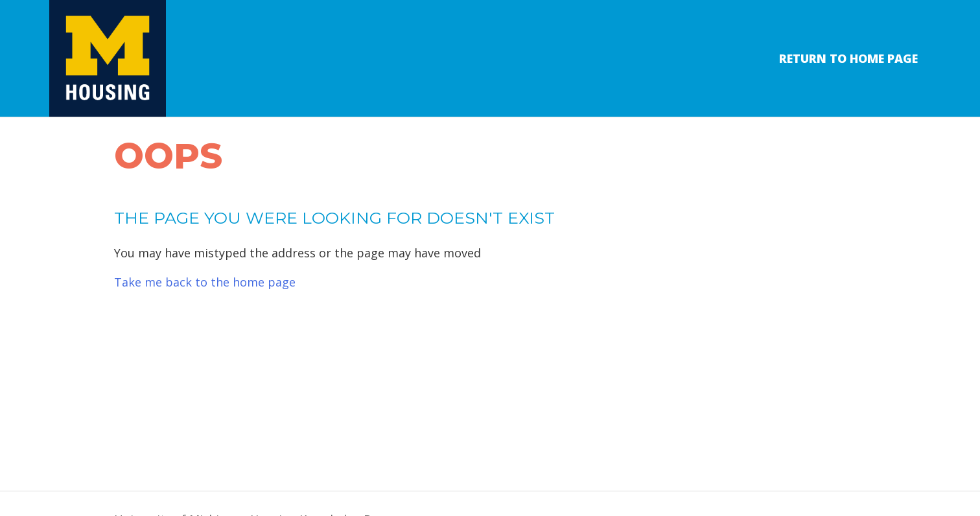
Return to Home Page (848, 58)
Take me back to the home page (205, 282)
